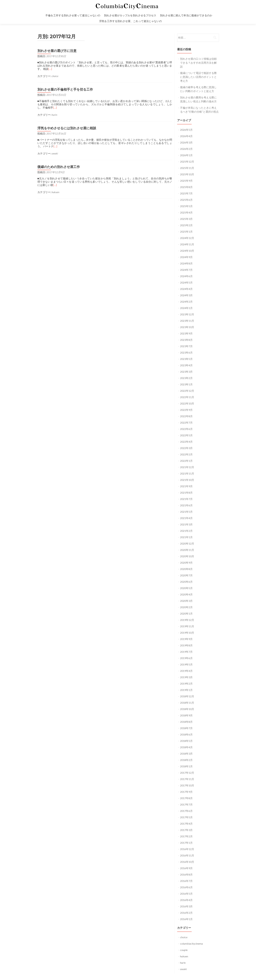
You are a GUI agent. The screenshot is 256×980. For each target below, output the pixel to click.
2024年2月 (186, 302)
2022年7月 (186, 423)
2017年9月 (186, 792)
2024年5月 (186, 282)
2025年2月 (186, 225)
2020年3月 (186, 601)
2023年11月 (187, 321)
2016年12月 (187, 849)
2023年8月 (186, 340)
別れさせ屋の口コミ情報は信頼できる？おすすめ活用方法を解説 (198, 63)
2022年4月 (186, 442)
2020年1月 (186, 613)
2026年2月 (186, 149)
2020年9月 (186, 563)
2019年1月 (186, 690)
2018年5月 (186, 741)
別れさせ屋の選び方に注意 (57, 51)
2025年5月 (186, 206)
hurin (54, 115)
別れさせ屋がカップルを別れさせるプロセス (130, 15)
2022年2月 (186, 454)
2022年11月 (187, 397)
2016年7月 (186, 881)
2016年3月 (186, 906)
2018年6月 (186, 734)
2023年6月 (186, 352)
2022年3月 (186, 448)
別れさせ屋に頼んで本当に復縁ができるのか (186, 15)
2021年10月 (187, 480)
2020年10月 (187, 556)
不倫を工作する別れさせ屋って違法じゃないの (73, 15)
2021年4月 (186, 518)
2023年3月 (186, 372)
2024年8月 (186, 263)
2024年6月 (186, 276)
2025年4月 (186, 212)
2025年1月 (186, 232)
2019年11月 (187, 626)
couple (184, 950)
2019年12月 (187, 620)
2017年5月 (186, 817)
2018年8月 (186, 722)
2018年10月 (187, 709)
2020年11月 (187, 550)
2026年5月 (186, 130)
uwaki (55, 153)
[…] (50, 69)
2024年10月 (187, 251)
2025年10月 (187, 174)
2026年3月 (186, 142)
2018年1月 (186, 766)
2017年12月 (187, 773)
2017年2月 (186, 836)
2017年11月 (187, 779)
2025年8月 (186, 187)
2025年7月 (186, 193)
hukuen (55, 192)
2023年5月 (186, 359)
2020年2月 (186, 607)
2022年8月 (186, 416)
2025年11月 (187, 168)
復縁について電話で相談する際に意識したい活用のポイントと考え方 (198, 77)
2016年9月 (186, 868)
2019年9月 (186, 639)
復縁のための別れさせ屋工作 (59, 167)
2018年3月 (186, 754)
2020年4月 (186, 594)
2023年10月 (187, 327)
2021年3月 (186, 524)
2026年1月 (186, 155)
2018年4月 (186, 747)
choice (55, 76)
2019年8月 (186, 645)
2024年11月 (187, 244)
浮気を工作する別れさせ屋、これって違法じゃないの (130, 21)
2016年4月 (186, 900)
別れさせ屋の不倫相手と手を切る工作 (65, 89)
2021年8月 (186, 493)
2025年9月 (186, 181)
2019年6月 (186, 658)
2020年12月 (187, 543)
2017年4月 (186, 824)
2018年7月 (186, 728)
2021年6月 (186, 505)
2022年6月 (186, 429)
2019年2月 (186, 684)
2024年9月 (186, 257)
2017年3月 (186, 830)
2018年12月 (187, 696)
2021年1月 (186, 537)
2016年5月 (186, 894)
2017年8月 (186, 798)
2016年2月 (186, 913)
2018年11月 (187, 703)
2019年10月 (187, 633)
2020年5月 (186, 588)
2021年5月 (186, 512)
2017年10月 (187, 785)
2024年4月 (186, 289)
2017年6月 (186, 811)
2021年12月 (187, 467)
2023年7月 (186, 346)
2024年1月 (186, 308)
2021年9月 (186, 486)
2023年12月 (187, 314)
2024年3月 (186, 295)
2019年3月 (186, 677)
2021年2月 (186, 531)
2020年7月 (186, 575)
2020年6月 (186, 582)
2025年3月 (186, 219)
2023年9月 (186, 333)
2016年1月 (186, 919)
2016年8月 (186, 874)
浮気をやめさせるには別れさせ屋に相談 (67, 128)
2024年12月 (187, 238)
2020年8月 (186, 569)
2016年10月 (187, 862)
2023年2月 (186, 378)
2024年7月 (186, 270)
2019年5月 (186, 664)
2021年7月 (186, 499)
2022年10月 (187, 403)
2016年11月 (187, 855)
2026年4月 (186, 136)
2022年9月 (186, 410)
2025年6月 (186, 200)
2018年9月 (186, 715)
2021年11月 (187, 473)
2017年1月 (186, 843)
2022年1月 (186, 461)
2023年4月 (186, 365)
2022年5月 (186, 435)
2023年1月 (186, 384)
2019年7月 (186, 652)
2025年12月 (187, 162)
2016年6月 (186, 887)
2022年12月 (187, 391)
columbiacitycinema (191, 944)
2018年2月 (186, 760)
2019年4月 (186, 671)
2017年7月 (186, 804)
